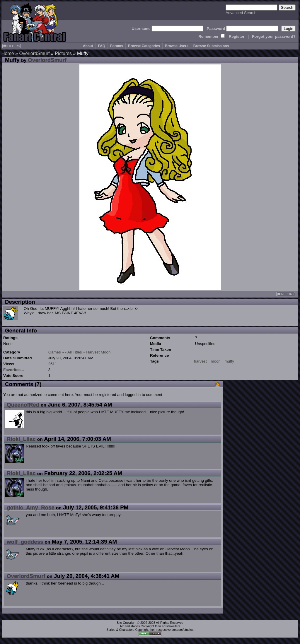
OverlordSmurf (34, 53)
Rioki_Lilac (21, 439)
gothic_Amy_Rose (31, 507)
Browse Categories (144, 46)
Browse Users (177, 46)
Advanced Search (241, 13)
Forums (117, 46)
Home (8, 53)
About (88, 46)
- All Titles (74, 352)
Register (237, 36)
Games (55, 352)
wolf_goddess (25, 542)
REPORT (286, 294)
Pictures (63, 53)
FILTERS (12, 46)
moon (215, 361)
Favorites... (13, 370)
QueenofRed (23, 405)
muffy (229, 361)
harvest (200, 361)
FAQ (102, 46)
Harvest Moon (98, 352)
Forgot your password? (274, 36)
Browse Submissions (211, 46)
